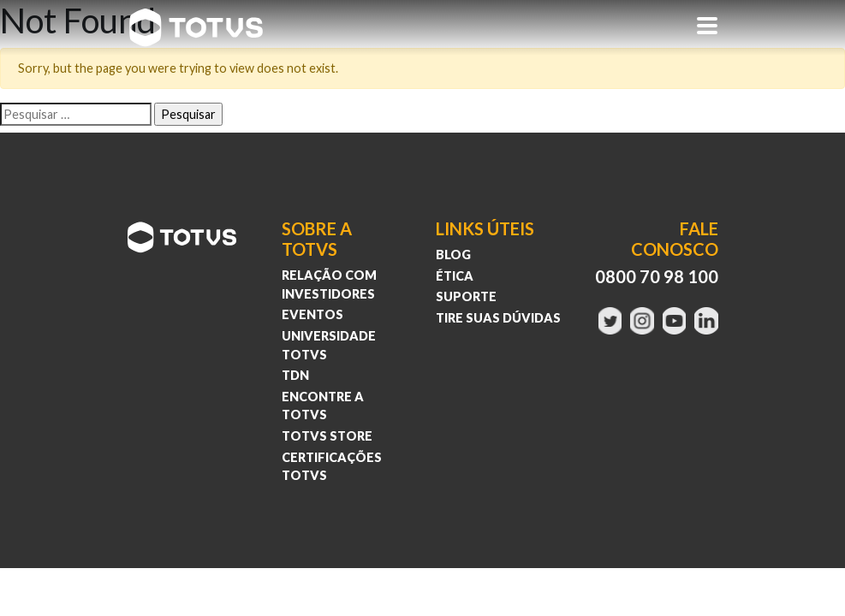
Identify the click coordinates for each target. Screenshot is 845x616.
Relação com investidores (329, 284)
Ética (455, 276)
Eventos (312, 314)
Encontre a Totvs (323, 406)
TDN (295, 375)
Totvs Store (327, 436)
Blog (453, 255)
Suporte (466, 296)
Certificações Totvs (332, 467)
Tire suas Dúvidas (498, 318)
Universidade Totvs (329, 345)
